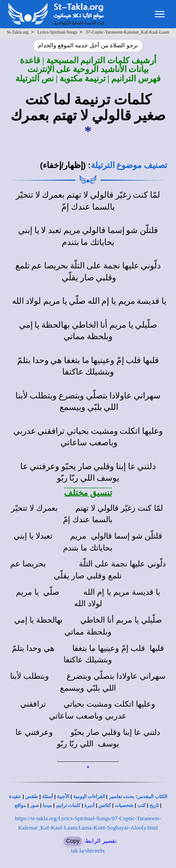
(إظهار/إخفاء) (63, 165)
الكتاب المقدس (152, 797)
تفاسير (116, 797)
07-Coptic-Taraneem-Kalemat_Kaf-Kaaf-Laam (128, 32)
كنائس (105, 805)
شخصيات (124, 805)
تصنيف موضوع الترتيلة (129, 165)
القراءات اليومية (89, 797)
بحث (129, 797)
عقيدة (15, 797)
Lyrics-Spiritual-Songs (58, 32)
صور (34, 805)
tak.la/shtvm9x (88, 851)
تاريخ (154, 805)
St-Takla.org (17, 32)
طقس (32, 797)
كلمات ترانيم (68, 805)
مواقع (20, 805)
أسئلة (47, 797)
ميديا (47, 805)
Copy (73, 841)
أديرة (89, 805)
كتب (141, 805)
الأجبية (63, 797)
